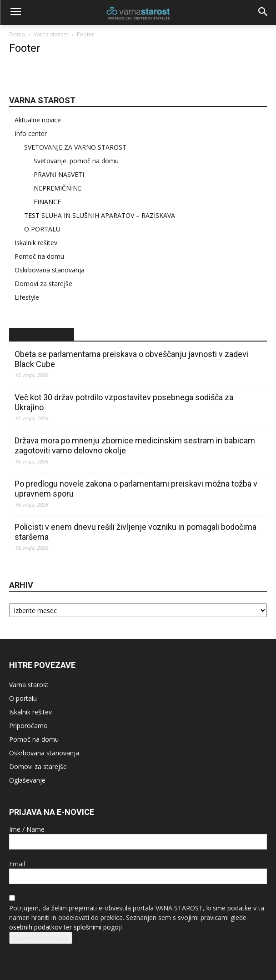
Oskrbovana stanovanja (50, 270)
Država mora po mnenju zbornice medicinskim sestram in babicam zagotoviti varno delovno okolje (135, 445)
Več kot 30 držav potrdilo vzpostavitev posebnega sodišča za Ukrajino (124, 402)
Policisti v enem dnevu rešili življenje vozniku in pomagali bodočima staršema (135, 532)
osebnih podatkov (35, 927)
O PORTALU (42, 229)
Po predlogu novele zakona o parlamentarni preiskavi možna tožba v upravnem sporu (136, 489)
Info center (31, 133)
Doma (17, 34)
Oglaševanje (27, 780)
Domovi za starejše (43, 284)
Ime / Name (27, 829)
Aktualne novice (38, 120)
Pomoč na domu (39, 256)
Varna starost (51, 34)
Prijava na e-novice (41, 938)
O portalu (23, 698)
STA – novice (42, 334)
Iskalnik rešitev (36, 243)
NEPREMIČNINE (58, 188)
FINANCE (47, 202)
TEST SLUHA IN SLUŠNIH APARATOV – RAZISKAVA (100, 215)
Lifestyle (27, 297)
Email (17, 864)
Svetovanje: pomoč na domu (76, 161)
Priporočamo (28, 726)
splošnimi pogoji (98, 927)
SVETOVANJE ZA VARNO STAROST (75, 147)
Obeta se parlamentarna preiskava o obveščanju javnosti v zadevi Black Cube (131, 359)
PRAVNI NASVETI (59, 174)
